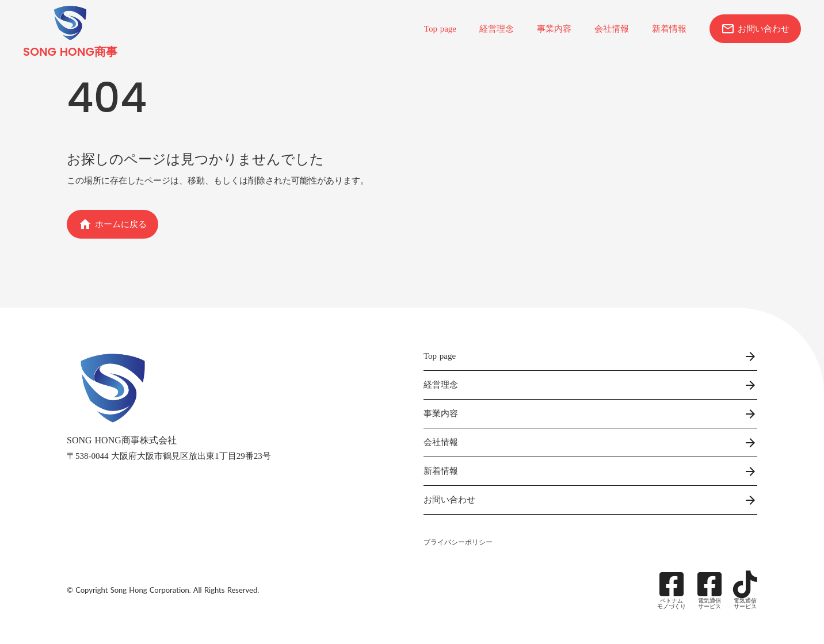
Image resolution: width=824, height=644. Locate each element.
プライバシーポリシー (458, 542)
